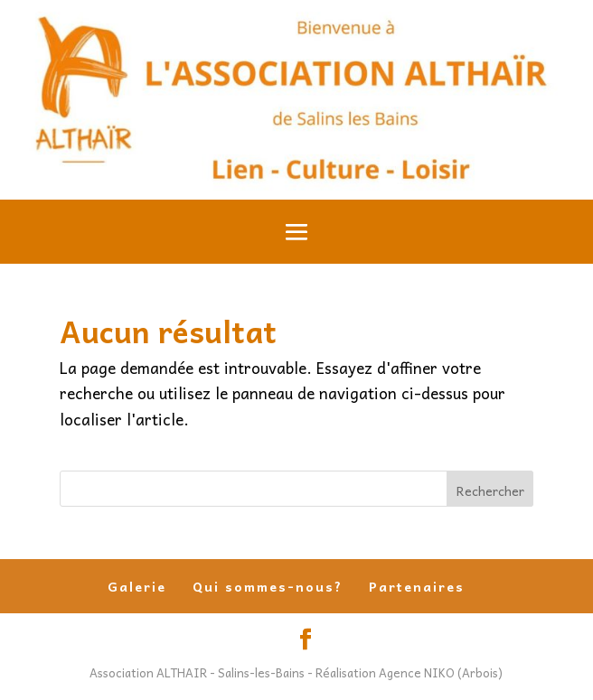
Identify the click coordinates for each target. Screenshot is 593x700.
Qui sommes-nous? (268, 586)
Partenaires (417, 586)
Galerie (137, 586)
